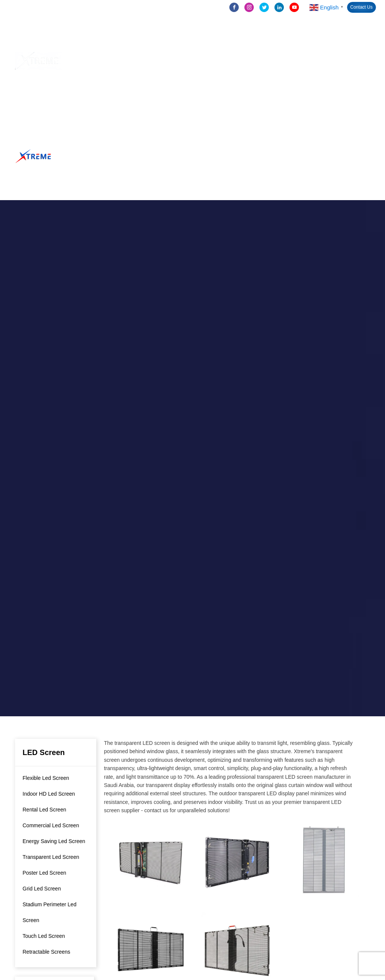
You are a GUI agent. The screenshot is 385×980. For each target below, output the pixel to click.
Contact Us (362, 7)
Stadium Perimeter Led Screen (49, 912)
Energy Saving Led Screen (54, 841)
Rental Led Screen (44, 810)
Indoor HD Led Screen (49, 794)
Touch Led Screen (44, 936)
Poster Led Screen (44, 873)
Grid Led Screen (42, 889)
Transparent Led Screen (51, 857)
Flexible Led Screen (46, 778)
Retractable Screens (46, 952)
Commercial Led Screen (51, 825)
